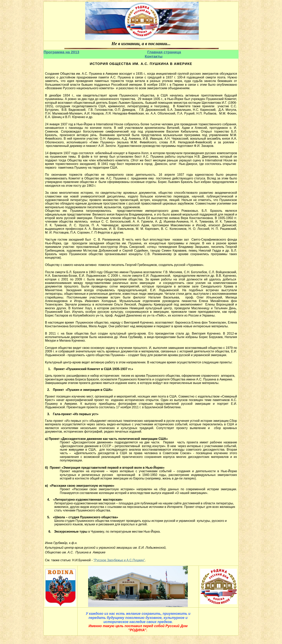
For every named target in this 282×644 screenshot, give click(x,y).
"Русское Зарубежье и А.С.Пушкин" (119, 560)
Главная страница (164, 52)
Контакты (154, 56)
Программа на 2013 (61, 52)
